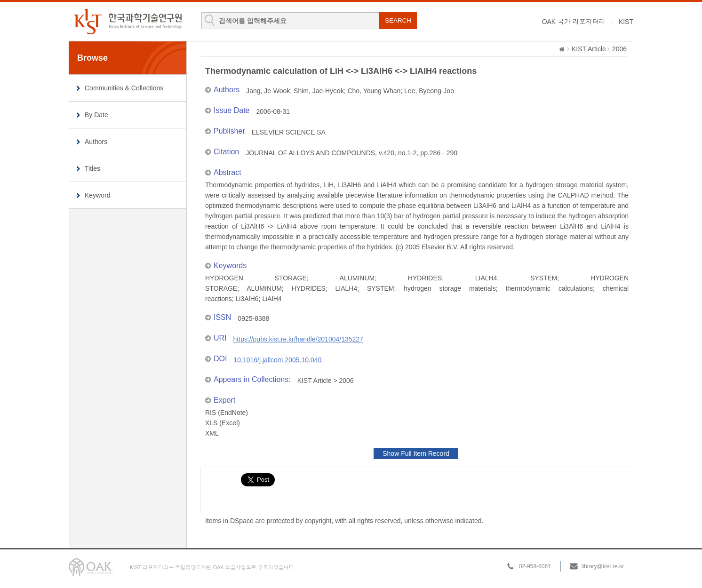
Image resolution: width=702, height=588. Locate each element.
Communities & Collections (124, 88)
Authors (96, 142)
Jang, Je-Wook (268, 91)
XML (212, 433)
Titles (92, 168)
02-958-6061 (535, 566)
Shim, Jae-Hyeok (319, 91)
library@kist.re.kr (603, 566)
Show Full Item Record (416, 453)
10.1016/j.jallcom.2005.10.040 (277, 360)
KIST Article (589, 49)
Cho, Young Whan (374, 91)
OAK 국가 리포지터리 (574, 22)
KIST (626, 22)
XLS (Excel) (223, 423)
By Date (96, 115)
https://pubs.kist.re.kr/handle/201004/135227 (298, 339)
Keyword (97, 195)
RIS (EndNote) (227, 413)
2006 (619, 49)
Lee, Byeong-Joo (429, 91)
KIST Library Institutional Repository (128, 21)
